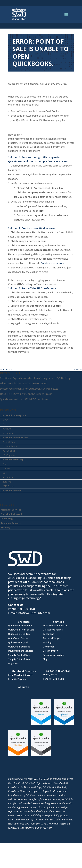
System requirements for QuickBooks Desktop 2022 (29, 389)
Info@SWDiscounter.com (34, 613)
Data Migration (50, 651)
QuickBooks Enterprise (13, 415)
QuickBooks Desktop (12, 460)
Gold (5, 424)
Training (5, 527)
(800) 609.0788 (27, 609)
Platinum (7, 429)
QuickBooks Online (11, 491)
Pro (4, 464)
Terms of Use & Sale (53, 679)
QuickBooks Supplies (19, 647)
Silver (5, 420)
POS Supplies (9, 455)
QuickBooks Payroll (11, 514)
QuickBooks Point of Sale (14, 438)
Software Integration (54, 655)
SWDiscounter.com (37, 779)
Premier (6, 468)
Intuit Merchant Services (21, 651)
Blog (45, 659)
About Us (24, 687)
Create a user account (53, 263)
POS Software (9, 442)
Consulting (7, 519)
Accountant (8, 433)
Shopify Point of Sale (19, 655)
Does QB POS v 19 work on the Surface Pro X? (26, 394)
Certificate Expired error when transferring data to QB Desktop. (36, 378)
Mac (5, 473)
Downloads (49, 647)
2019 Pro (7, 482)
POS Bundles (9, 451)
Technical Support (11, 523)
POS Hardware (10, 446)
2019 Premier (9, 486)
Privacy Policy (50, 674)
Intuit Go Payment (17, 679)
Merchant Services (11, 510)
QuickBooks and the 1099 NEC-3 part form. (24, 399)
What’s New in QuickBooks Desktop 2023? (24, 383)
